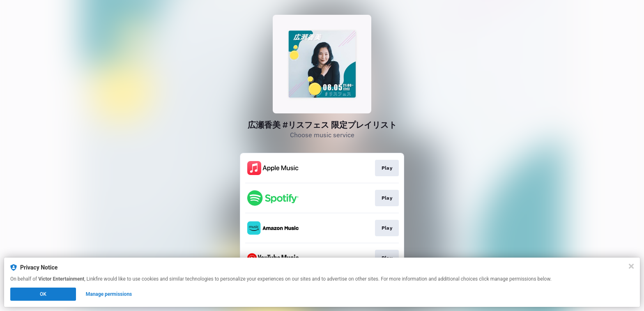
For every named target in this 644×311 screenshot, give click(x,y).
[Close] (631, 266)
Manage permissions (109, 294)
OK (43, 294)
